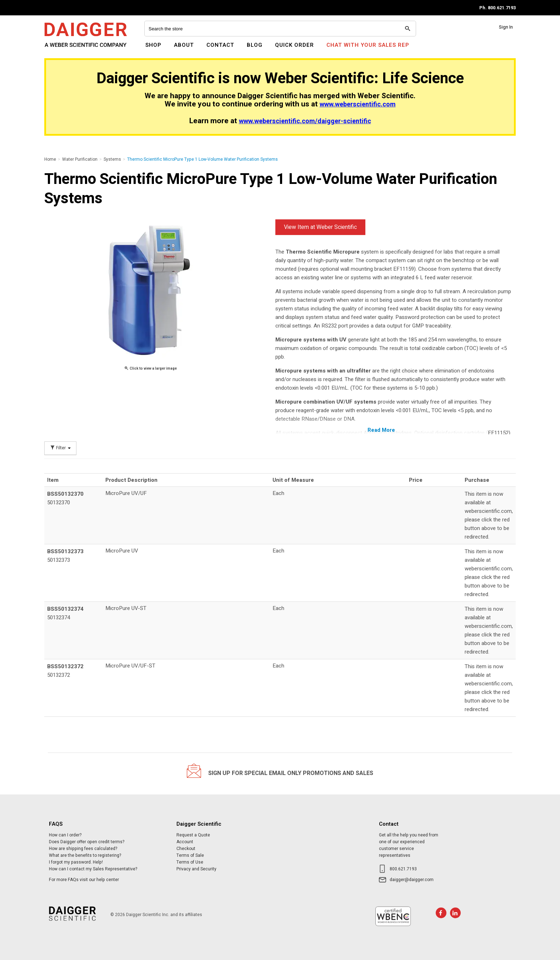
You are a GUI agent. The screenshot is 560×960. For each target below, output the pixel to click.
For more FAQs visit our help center (84, 880)
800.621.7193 (403, 869)
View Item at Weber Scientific (320, 227)
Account (185, 842)
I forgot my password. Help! (76, 862)
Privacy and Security (196, 869)
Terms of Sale (190, 855)
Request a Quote (193, 835)
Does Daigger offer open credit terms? (87, 842)
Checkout (186, 849)
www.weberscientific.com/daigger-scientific (305, 121)
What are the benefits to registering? (85, 855)
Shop (153, 45)
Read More (381, 430)
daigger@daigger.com (412, 880)
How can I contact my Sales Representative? (93, 869)
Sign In (506, 27)
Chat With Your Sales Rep (368, 45)
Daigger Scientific (64, 49)
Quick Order (294, 45)
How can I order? (65, 835)
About (184, 45)
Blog (255, 45)
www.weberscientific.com (358, 104)
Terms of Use (190, 862)
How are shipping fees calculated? (83, 849)
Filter (60, 448)
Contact (220, 45)
